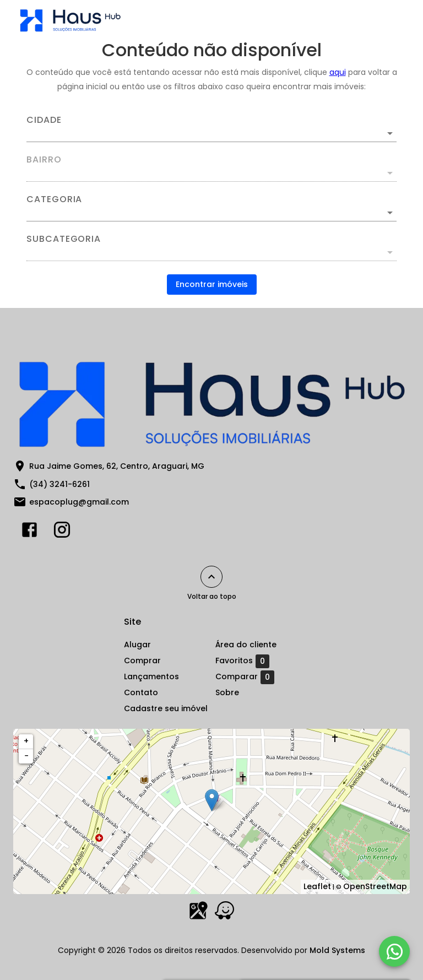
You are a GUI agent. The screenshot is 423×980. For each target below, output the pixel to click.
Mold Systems (337, 950)
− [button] (26, 756)
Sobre (227, 692)
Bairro (44, 160)
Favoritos (242, 661)
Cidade (44, 120)
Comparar (245, 677)
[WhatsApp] (394, 951)
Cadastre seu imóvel (166, 708)
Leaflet (317, 886)
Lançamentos (151, 676)
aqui (338, 72)
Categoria (54, 199)
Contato (141, 692)
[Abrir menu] (387, 20)
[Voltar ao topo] (211, 577)
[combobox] (211, 129)
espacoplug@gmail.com (79, 502)
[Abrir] (390, 133)
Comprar (142, 660)
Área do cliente (246, 645)
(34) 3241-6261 (59, 484)
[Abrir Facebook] (29, 532)
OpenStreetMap (375, 886)
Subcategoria (64, 239)
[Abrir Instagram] (62, 532)
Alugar (137, 645)
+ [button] (26, 741)
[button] (211, 213)
